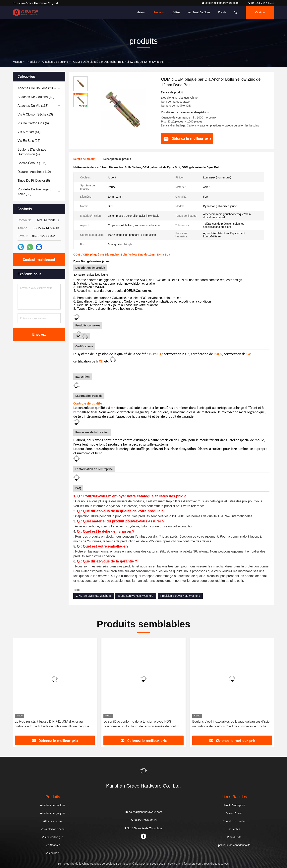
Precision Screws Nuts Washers (180, 596)
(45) (36, 97)
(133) (33, 106)
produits (32, 62)
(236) (37, 88)
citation (260, 12)
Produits (159, 12)
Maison (141, 12)
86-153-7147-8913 (261, 3)
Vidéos (176, 12)
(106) (32, 163)
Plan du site (234, 837)
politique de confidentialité (234, 845)
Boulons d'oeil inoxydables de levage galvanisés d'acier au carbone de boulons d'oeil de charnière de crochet (231, 724)
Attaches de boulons (55, 62)
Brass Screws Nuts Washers (136, 596)
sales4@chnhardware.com (220, 3)
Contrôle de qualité (234, 821)
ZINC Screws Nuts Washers (93, 596)
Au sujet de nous (199, 12)
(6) (33, 123)
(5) (34, 181)
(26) (29, 141)
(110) (34, 172)
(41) (29, 132)
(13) (35, 114)
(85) (35, 192)
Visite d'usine (234, 813)
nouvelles (234, 829)
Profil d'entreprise (234, 805)
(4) (32, 152)
